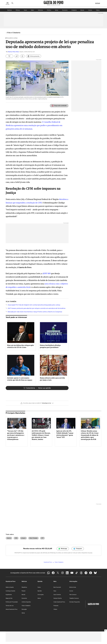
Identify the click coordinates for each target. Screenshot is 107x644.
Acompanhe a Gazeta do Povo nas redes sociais (28, 573)
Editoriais (40, 10)
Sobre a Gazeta (10, 587)
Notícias (10, 10)
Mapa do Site (9, 598)
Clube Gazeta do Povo (59, 602)
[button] (37, 404)
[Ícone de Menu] (8, 4)
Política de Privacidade (12, 602)
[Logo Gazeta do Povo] (53, 3)
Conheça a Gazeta (10, 591)
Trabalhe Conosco (74, 598)
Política (49, 10)
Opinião (40, 591)
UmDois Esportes (26, 602)
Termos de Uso (10, 606)
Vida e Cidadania (26, 606)
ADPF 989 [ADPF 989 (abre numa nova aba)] (47, 273)
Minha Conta (73, 587)
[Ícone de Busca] (12, 4)
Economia (65, 10)
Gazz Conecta (57, 595)
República (24, 587)
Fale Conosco (73, 595)
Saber (32, 10)
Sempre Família (58, 598)
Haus (55, 591)
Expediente (9, 595)
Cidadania (74, 10)
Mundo (82, 10)
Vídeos (98, 10)
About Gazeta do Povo (12, 609)
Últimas (18, 10)
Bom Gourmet (57, 587)
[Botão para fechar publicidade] (106, 631)
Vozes (25, 10)
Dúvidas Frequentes (75, 602)
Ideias (57, 10)
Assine (71, 591)
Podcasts (56, 606)
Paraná (23, 591)
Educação (24, 609)
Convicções (41, 595)
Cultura (90, 10)
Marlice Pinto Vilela (14, 52)
